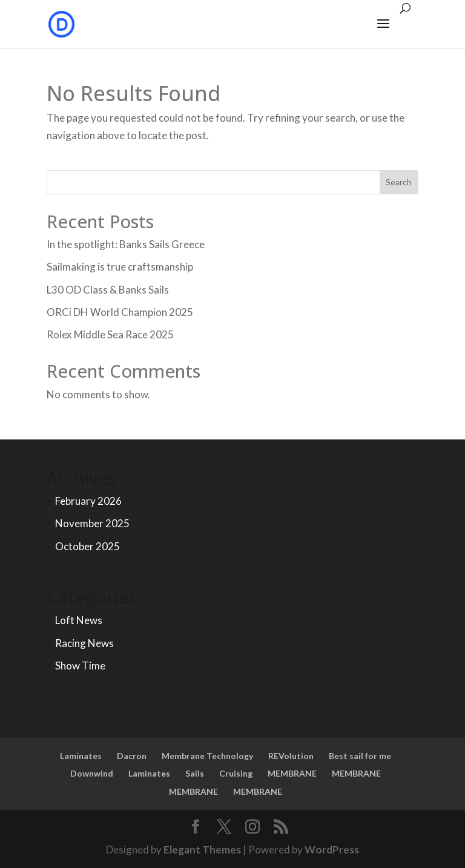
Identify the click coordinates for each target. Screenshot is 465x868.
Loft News (79, 620)
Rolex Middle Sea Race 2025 (110, 334)
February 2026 (88, 501)
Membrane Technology (207, 756)
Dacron (132, 756)
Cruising (236, 773)
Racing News (84, 643)
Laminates (81, 756)
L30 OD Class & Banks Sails (108, 290)
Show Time (80, 666)
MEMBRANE (292, 773)
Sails (195, 773)
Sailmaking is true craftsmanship (120, 267)
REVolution (291, 756)
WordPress (332, 850)
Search (399, 182)
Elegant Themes (202, 850)
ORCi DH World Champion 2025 (120, 312)
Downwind (92, 773)
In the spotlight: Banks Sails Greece (126, 244)
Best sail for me (360, 756)
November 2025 (92, 523)
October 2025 (87, 546)
